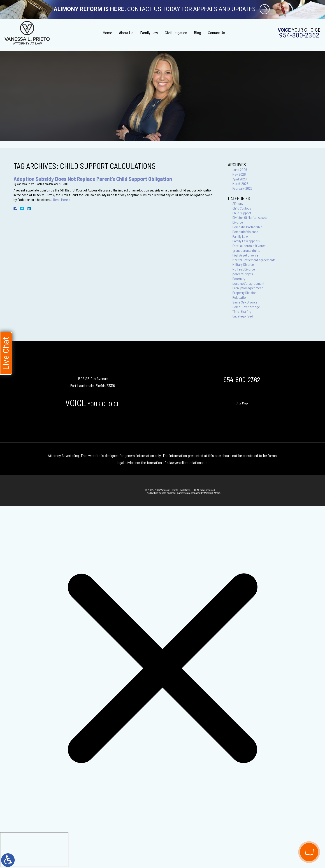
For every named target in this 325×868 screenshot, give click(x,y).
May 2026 (239, 174)
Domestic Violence (245, 232)
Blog (197, 33)
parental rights (243, 274)
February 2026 (243, 188)
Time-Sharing (242, 311)
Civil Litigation (176, 33)
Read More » (62, 199)
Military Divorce (243, 264)
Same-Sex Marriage (246, 307)
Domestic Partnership (247, 227)
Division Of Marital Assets (250, 217)
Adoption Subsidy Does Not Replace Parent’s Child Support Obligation (93, 179)
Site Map (242, 403)
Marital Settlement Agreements (254, 260)
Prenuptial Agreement (248, 288)
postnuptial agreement (248, 283)
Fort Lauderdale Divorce (249, 246)
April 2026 (240, 179)
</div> (34, 849)
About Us (126, 33)
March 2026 (240, 183)
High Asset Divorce (245, 255)
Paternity (239, 279)
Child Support (242, 213)
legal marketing (179, 493)
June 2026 (240, 169)
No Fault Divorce (244, 269)
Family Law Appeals (246, 241)
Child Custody (242, 208)
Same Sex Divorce (245, 302)
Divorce (238, 222)
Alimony (238, 203)
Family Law (149, 33)
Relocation (240, 297)
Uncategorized (243, 316)
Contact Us (216, 33)
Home (107, 33)
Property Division (244, 293)
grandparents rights (246, 250)
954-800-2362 (299, 35)
